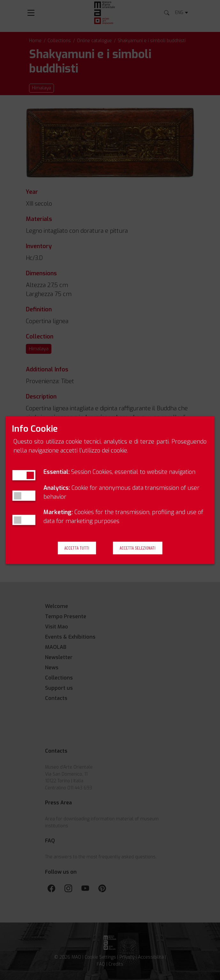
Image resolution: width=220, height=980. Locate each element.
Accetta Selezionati (138, 548)
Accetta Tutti (77, 548)
